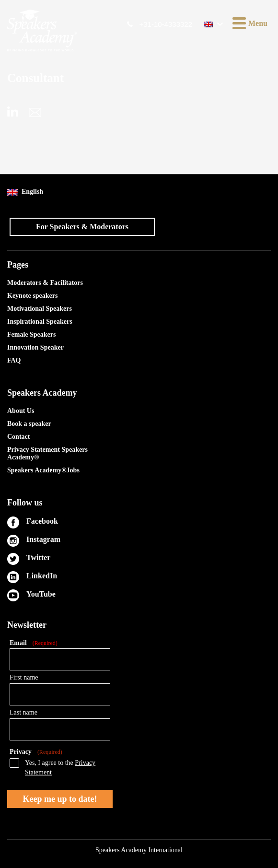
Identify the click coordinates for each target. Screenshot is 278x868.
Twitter (38, 557)
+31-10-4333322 (166, 24)
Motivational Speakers (40, 309)
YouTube (41, 594)
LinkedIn (42, 576)
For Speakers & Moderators (82, 227)
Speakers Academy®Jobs (43, 470)
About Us (21, 411)
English (25, 192)
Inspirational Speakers (40, 322)
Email (34, 643)
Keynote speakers (32, 296)
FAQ (14, 360)
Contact (18, 437)
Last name (23, 712)
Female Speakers (31, 334)
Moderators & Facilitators (45, 283)
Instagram (43, 539)
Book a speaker (29, 424)
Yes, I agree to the (60, 768)
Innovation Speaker (35, 347)
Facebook (42, 521)
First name (24, 677)
